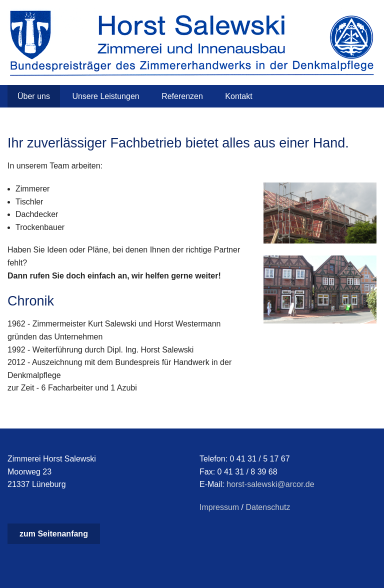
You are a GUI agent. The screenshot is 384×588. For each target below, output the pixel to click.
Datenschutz (268, 507)
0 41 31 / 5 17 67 (259, 459)
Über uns (34, 96)
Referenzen (182, 96)
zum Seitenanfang (54, 534)
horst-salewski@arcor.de (270, 484)
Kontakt (238, 96)
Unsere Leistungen (105, 96)
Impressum (219, 507)
